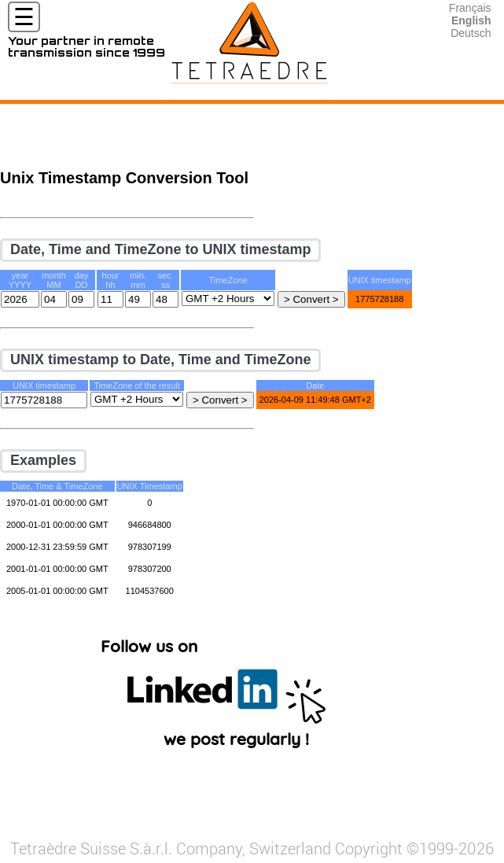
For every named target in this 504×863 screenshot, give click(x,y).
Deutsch (471, 33)
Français (470, 8)
